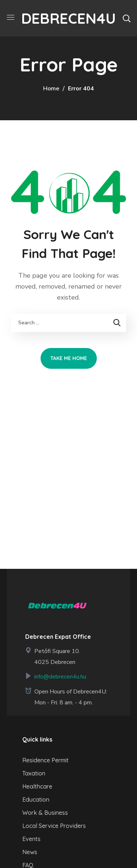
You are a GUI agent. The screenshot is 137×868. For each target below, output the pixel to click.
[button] (126, 18)
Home (51, 89)
